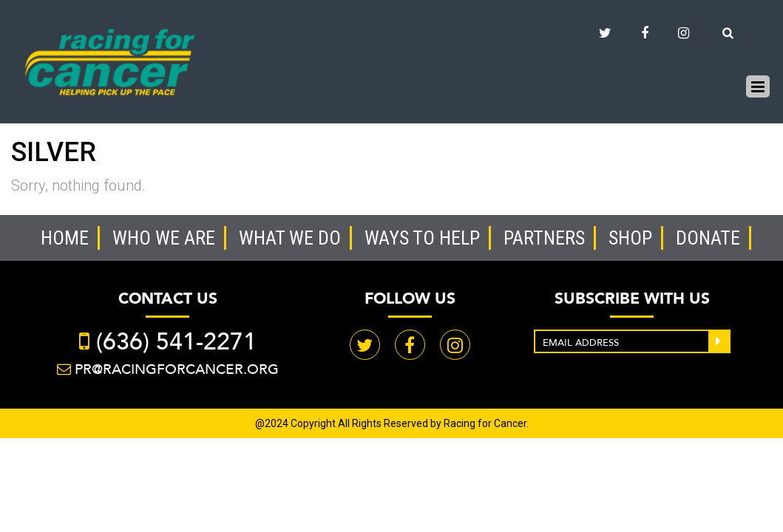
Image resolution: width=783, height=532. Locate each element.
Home (65, 238)
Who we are (164, 238)
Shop (630, 238)
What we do (290, 238)
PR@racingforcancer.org (177, 369)
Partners (544, 238)
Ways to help (422, 238)
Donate (708, 238)
